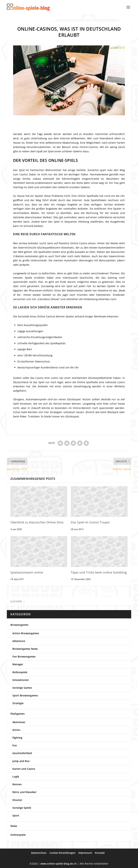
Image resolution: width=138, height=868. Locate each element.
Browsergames (19, 625)
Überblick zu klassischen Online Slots (37, 522)
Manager (18, 664)
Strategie (18, 703)
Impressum (85, 853)
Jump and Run (21, 761)
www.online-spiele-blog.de (57, 864)
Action (16, 730)
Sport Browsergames (25, 695)
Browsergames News (25, 649)
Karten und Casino (24, 769)
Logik (16, 777)
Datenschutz (39, 853)
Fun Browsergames (24, 656)
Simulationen (21, 680)
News (14, 826)
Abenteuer (19, 722)
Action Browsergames (26, 633)
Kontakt (100, 853)
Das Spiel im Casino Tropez (90, 522)
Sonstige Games (22, 688)
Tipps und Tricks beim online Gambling (99, 572)
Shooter (17, 800)
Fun (15, 745)
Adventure (19, 641)
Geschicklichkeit (22, 753)
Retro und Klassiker (24, 792)
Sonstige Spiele (22, 808)
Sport (16, 815)
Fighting (17, 738)
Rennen (17, 784)
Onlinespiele (18, 835)
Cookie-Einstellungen (62, 853)
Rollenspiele (20, 672)
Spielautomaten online (27, 572)
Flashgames (18, 714)
